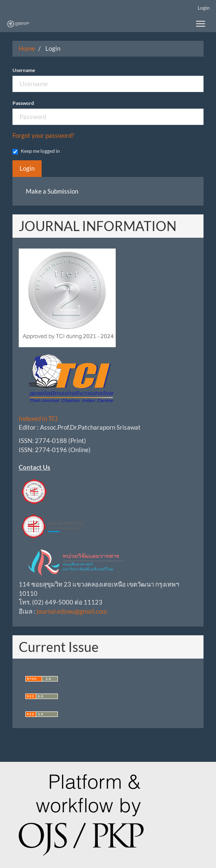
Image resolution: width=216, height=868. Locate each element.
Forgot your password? (43, 135)
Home (27, 48)
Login (204, 8)
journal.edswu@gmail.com (72, 611)
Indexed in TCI (38, 418)
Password (23, 103)
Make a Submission (52, 191)
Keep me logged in (36, 151)
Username (24, 70)
